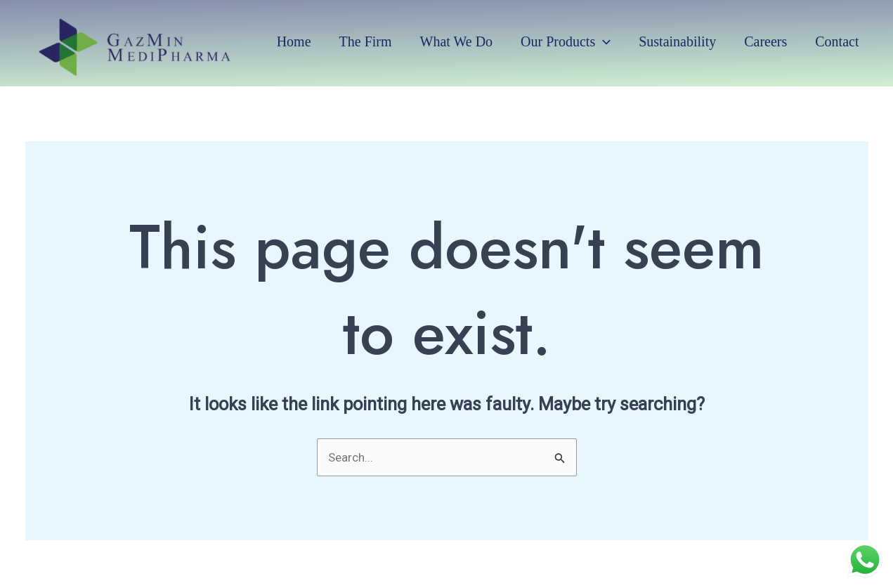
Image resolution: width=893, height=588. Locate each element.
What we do (457, 41)
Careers (765, 41)
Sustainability (677, 41)
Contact (837, 41)
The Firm (366, 41)
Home (294, 41)
